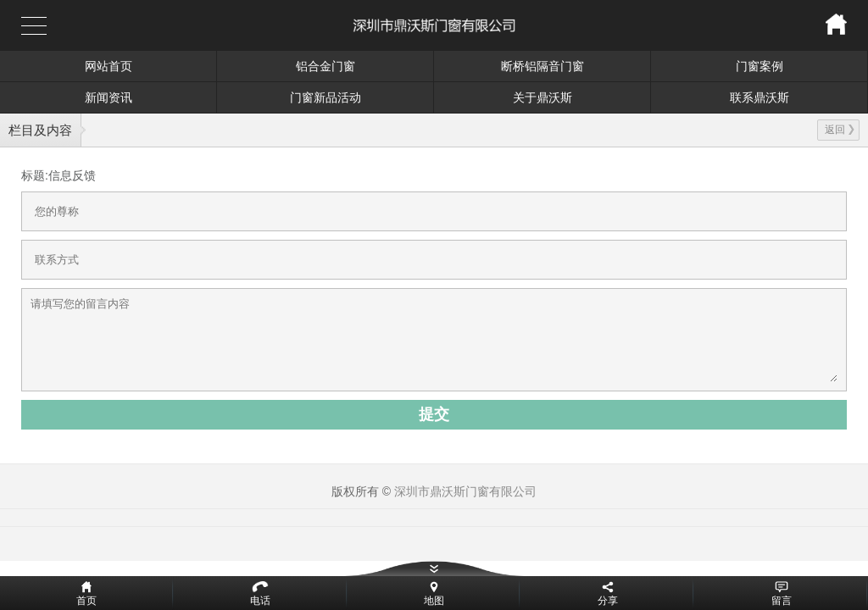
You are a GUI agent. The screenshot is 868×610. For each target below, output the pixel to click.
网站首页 (108, 66)
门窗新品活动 (325, 97)
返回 (840, 130)
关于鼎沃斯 (542, 97)
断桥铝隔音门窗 (542, 66)
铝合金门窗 (325, 66)
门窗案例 (759, 66)
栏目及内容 (40, 130)
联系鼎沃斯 (759, 97)
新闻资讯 (108, 97)
